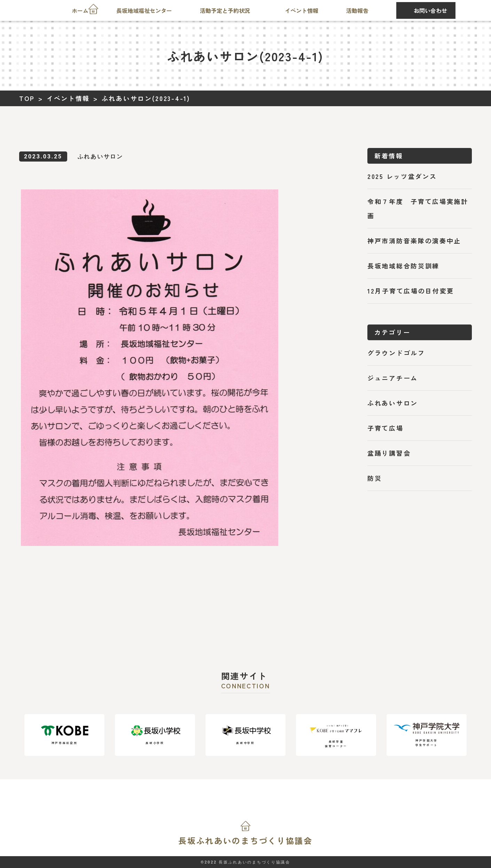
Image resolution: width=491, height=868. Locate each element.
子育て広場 (385, 428)
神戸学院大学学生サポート (427, 735)
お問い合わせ (430, 10)
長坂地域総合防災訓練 (403, 266)
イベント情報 (302, 10)
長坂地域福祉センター (144, 10)
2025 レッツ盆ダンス (402, 176)
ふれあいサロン (393, 403)
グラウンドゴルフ (396, 353)
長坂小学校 (155, 735)
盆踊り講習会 (389, 453)
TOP (27, 98)
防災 (375, 478)
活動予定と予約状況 (225, 10)
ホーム (80, 10)
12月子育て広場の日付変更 (411, 291)
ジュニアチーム (393, 378)
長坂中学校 (246, 735)
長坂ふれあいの (245, 840)
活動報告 (357, 10)
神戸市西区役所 (65, 735)
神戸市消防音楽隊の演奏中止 (414, 241)
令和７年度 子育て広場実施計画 (418, 208)
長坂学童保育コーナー (336, 735)
